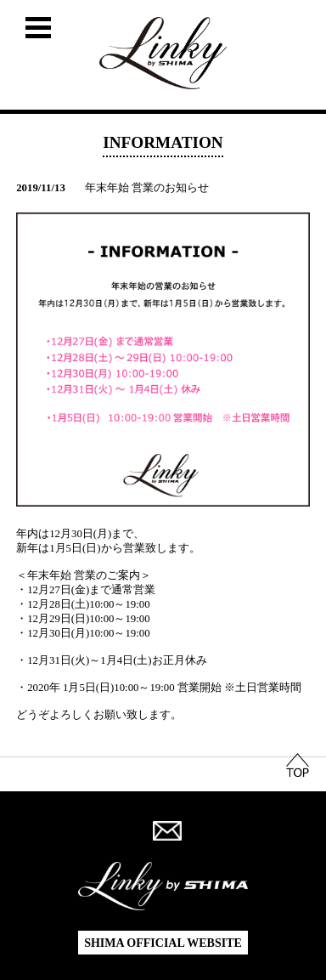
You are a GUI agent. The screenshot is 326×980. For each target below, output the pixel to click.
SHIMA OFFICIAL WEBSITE (163, 943)
